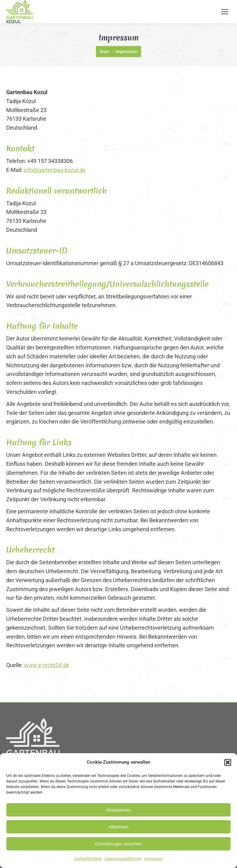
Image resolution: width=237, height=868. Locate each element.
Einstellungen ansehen (118, 844)
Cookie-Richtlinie (88, 859)
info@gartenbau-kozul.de (55, 170)
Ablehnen (118, 827)
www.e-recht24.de (47, 665)
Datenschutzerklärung (123, 859)
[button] (228, 762)
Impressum (154, 859)
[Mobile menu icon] (225, 12)
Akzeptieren (118, 810)
